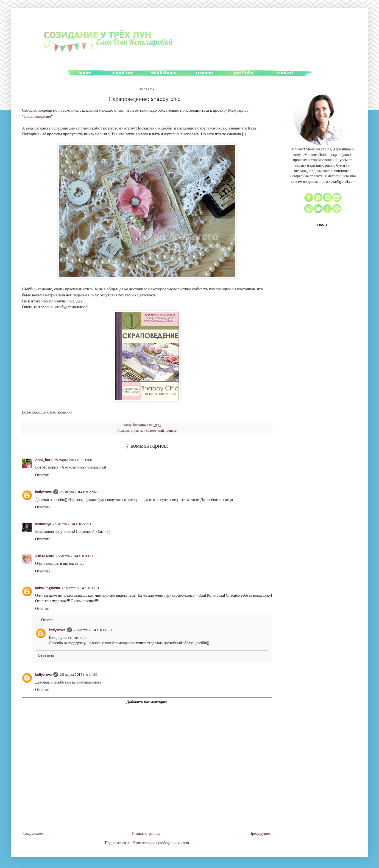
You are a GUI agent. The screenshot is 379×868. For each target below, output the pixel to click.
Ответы (47, 620)
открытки (137, 431)
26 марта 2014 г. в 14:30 (93, 630)
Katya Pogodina (48, 588)
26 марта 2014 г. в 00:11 (75, 556)
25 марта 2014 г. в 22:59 (72, 524)
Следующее (33, 834)
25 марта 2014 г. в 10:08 (73, 460)
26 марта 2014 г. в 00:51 (80, 588)
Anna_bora (44, 460)
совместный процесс (161, 431)
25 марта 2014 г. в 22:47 (79, 492)
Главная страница (146, 834)
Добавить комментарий (147, 702)
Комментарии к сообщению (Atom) (161, 843)
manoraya (43, 524)
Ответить (43, 475)
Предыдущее (260, 834)
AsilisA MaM (45, 556)
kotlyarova (141, 425)
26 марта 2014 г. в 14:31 (79, 675)
